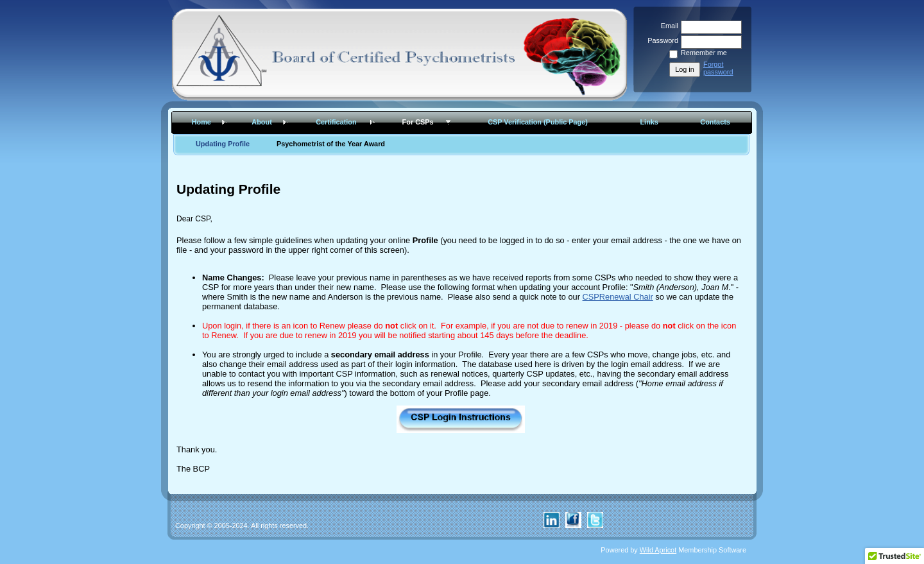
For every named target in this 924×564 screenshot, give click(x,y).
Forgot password (718, 68)
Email (667, 26)
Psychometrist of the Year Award (331, 144)
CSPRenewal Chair (618, 297)
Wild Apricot (658, 550)
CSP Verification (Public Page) (538, 122)
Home (201, 122)
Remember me (704, 53)
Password (661, 40)
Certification (336, 122)
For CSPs (418, 122)
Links (649, 122)
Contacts (715, 122)
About (261, 122)
